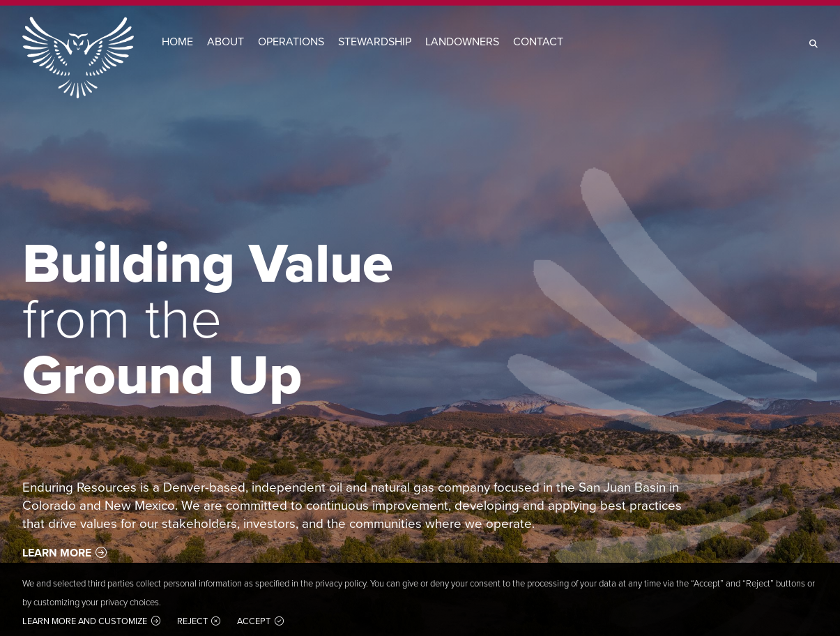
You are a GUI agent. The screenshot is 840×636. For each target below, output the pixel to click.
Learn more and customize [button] (85, 621)
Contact (538, 41)
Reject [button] (192, 621)
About (226, 41)
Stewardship (375, 41)
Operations (291, 41)
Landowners (462, 41)
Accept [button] (254, 621)
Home (177, 41)
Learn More (57, 553)
